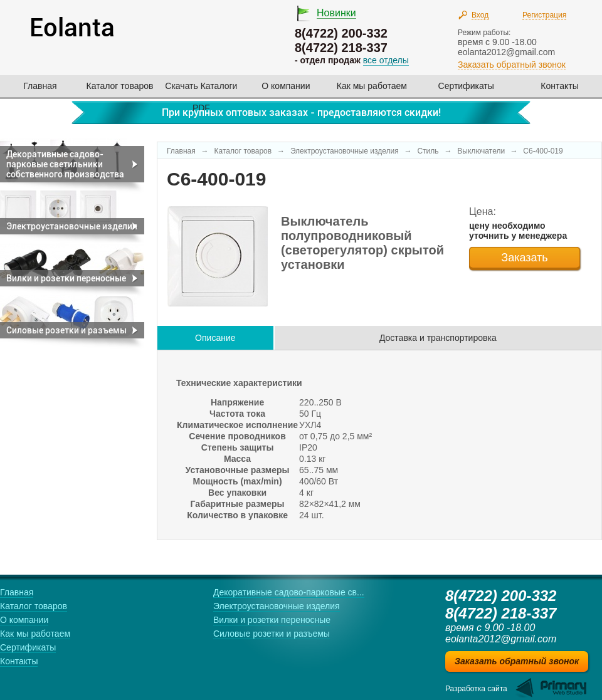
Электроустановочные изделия (345, 151)
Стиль (428, 151)
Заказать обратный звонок (512, 65)
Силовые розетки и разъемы (272, 634)
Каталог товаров (120, 86)
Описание (215, 338)
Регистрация (544, 15)
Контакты (559, 86)
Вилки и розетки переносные (272, 620)
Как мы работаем (372, 86)
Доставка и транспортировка (438, 338)
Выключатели (482, 151)
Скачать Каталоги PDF (201, 90)
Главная (40, 86)
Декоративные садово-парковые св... (289, 592)
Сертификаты (466, 86)
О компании (286, 86)
